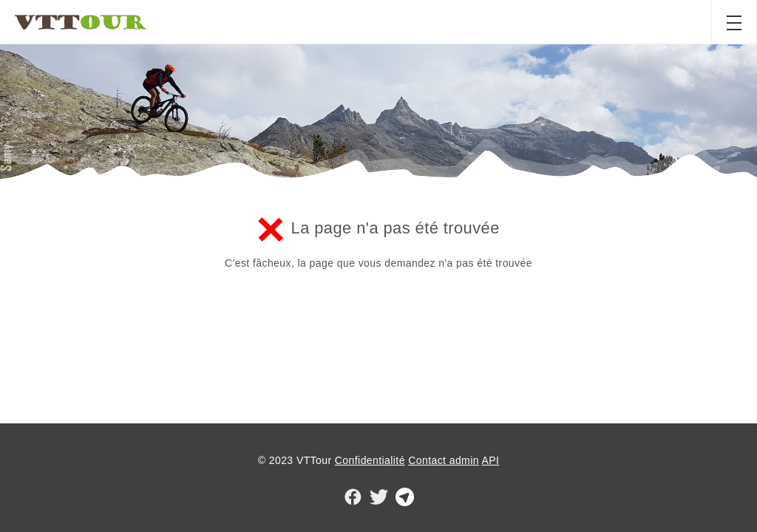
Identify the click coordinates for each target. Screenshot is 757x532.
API (490, 460)
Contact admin (444, 460)
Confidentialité (370, 460)
